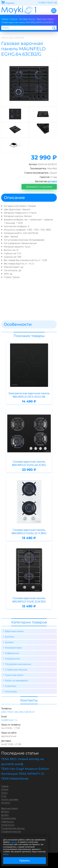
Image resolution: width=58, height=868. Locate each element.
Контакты (6, 803)
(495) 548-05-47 (27, 712)
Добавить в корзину (39, 187)
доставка (52, 181)
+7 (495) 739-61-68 (47, 3)
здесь (6, 854)
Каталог (5, 789)
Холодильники (13, 659)
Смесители (11, 686)
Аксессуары (11, 691)
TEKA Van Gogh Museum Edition (25, 769)
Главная (5, 786)
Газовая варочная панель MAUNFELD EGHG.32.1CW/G (29, 532)
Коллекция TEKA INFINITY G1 (23, 774)
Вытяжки (10, 637)
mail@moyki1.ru (9, 720)
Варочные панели (14, 631)
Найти (54, 28)
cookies (14, 842)
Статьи (4, 793)
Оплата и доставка (10, 799)
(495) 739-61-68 (9, 712)
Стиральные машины (16, 670)
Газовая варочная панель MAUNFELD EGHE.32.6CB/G (29, 600)
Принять (25, 861)
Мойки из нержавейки (17, 680)
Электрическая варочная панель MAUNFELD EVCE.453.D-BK (29, 395)
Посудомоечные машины (18, 664)
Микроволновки (14, 648)
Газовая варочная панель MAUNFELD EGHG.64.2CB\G (29, 463)
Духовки (9, 642)
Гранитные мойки (14, 675)
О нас (4, 796)
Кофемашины (12, 653)
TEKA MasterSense (15, 779)
